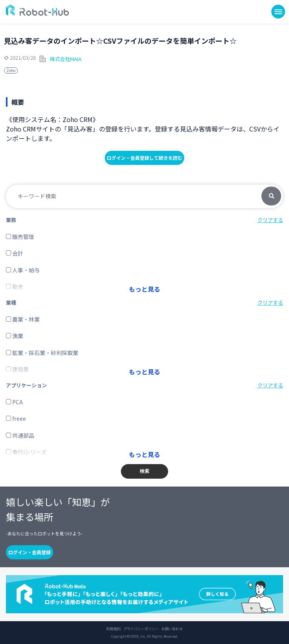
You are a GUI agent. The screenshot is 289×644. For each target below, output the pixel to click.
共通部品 (20, 435)
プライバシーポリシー (141, 629)
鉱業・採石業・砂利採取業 (42, 353)
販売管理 (20, 237)
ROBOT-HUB (37, 10)
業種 (11, 303)
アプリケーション (26, 385)
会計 (15, 253)
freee (16, 418)
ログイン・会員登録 (30, 552)
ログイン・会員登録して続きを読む (144, 158)
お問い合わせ (172, 629)
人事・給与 (23, 270)
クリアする (270, 220)
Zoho (11, 70)
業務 (11, 220)
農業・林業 (23, 319)
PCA (14, 402)
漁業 (15, 336)
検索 (271, 196)
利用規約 (113, 629)
